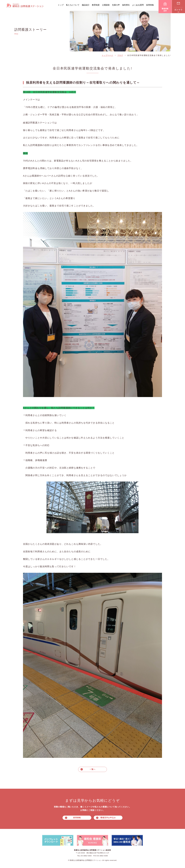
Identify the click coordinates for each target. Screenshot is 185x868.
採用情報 (150, 5)
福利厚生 (126, 5)
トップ (61, 5)
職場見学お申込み (108, 818)
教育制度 (96, 5)
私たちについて (73, 5)
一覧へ (92, 769)
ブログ (120, 55)
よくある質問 (138, 5)
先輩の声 (116, 5)
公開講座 (106, 5)
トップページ (107, 55)
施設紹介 (86, 5)
